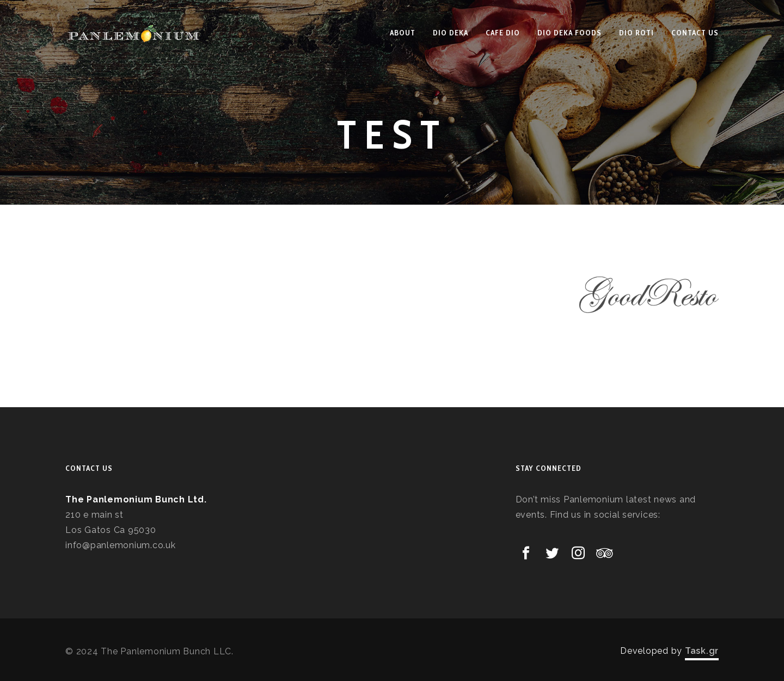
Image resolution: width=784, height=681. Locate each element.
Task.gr (702, 651)
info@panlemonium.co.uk (121, 545)
